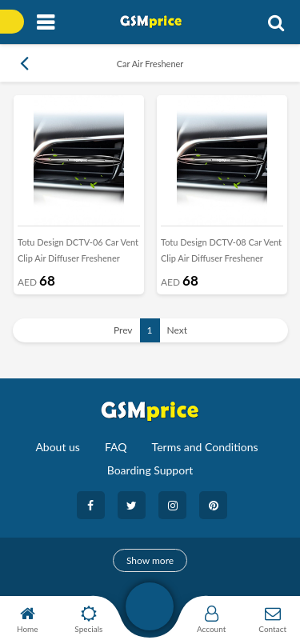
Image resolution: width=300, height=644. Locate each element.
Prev (123, 330)
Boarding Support (150, 470)
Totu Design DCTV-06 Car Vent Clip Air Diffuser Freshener (78, 250)
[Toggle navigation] (45, 23)
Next (178, 330)
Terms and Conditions (205, 447)
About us (58, 447)
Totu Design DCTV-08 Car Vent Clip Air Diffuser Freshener (221, 250)
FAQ (116, 447)
